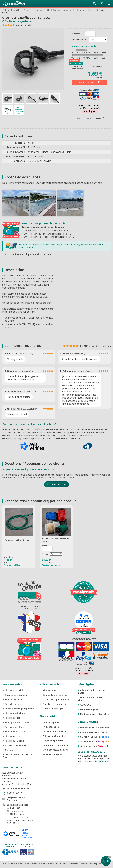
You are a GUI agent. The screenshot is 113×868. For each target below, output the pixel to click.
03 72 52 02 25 (14, 793)
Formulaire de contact (19, 789)
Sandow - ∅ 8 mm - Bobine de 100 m (56, 540)
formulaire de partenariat (96, 761)
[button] (109, 4)
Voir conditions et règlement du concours (28, 255)
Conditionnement (80, 39)
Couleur (46, 554)
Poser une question (57, 484)
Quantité (76, 34)
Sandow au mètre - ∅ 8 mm (17, 540)
